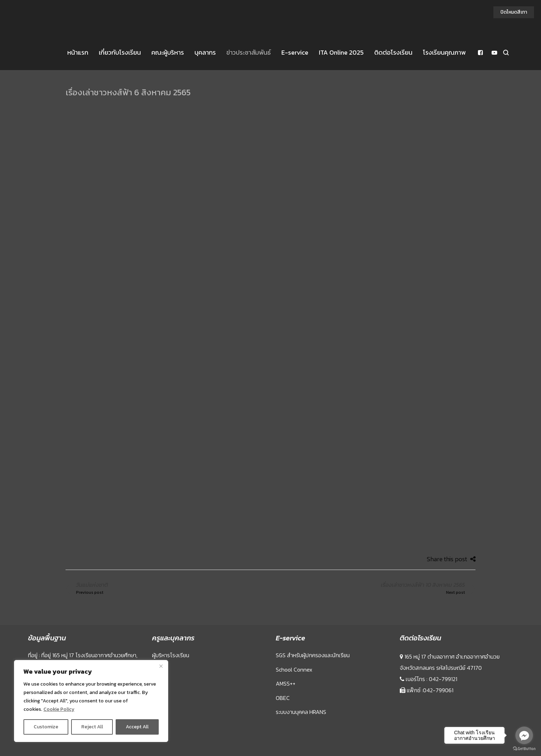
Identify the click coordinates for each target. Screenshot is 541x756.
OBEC (283, 698)
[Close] (161, 666)
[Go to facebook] (524, 735)
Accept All (137, 727)
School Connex (294, 669)
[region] (91, 701)
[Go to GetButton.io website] (524, 749)
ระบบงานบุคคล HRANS (301, 712)
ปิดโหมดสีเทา (514, 12)
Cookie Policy (59, 709)
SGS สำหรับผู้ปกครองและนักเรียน (313, 655)
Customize (46, 727)
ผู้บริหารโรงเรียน (171, 655)
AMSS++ (286, 683)
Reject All (92, 727)
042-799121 (443, 679)
